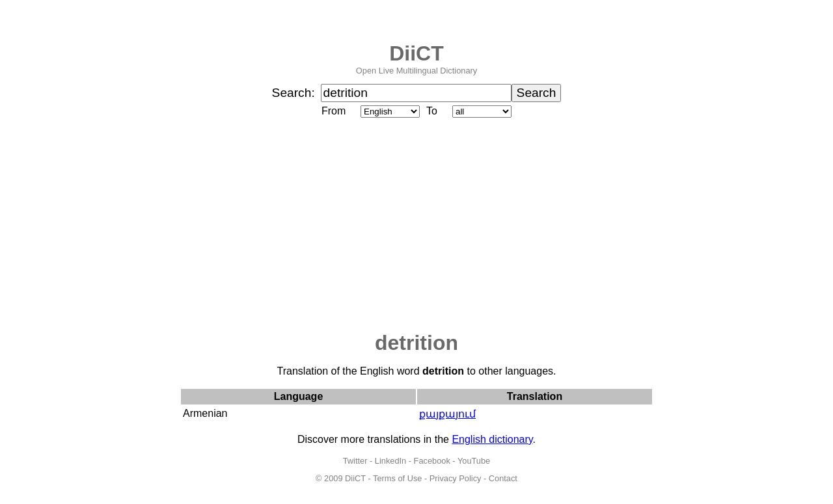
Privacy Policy (456, 478)
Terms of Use (397, 478)
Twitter (355, 461)
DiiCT (416, 53)
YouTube (474, 461)
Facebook (432, 461)
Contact (503, 478)
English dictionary (492, 439)
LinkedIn (390, 461)
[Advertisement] (416, 226)
